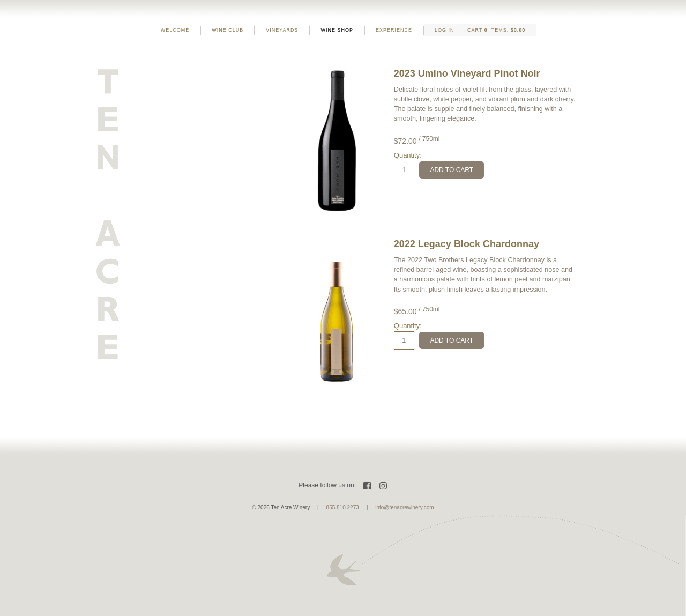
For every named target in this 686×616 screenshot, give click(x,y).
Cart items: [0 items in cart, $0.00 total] (496, 30)
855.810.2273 (343, 507)
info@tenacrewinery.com (404, 507)
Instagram (383, 486)
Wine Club (228, 30)
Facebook (367, 486)
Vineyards (282, 30)
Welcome (175, 30)
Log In (445, 30)
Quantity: (408, 155)
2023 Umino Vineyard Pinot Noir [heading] (467, 73)
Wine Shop (337, 30)
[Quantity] (404, 170)
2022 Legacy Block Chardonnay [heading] (467, 244)
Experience (394, 30)
